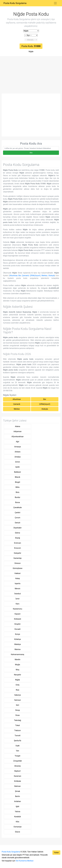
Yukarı (56, 853)
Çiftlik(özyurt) (35, 276)
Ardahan (18, 801)
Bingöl (17, 482)
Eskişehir (18, 553)
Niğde (31, 52)
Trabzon (17, 730)
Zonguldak (17, 761)
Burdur (17, 497)
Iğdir (18, 806)
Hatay (18, 578)
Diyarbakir (17, 528)
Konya (18, 634)
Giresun (18, 563)
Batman (17, 786)
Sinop (18, 710)
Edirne (17, 533)
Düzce (18, 832)
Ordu (18, 685)
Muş (17, 670)
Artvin (18, 462)
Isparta (18, 583)
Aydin (17, 467)
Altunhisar (13, 276)
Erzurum (18, 548)
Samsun (18, 700)
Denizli (17, 523)
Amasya (18, 447)
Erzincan (17, 543)
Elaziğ (18, 538)
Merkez (44, 276)
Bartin (18, 796)
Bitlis (17, 487)
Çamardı (25, 276)
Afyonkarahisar (17, 437)
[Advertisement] (31, 77)
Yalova (17, 812)
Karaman (18, 776)
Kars (18, 604)
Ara (31, 153)
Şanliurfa (17, 741)
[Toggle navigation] (55, 3)
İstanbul (17, 594)
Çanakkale (18, 507)
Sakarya (17, 695)
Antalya (17, 457)
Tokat (18, 725)
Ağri (17, 442)
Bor (20, 276)
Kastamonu (18, 609)
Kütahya (18, 639)
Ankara (18, 452)
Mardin (18, 660)
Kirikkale (17, 781)
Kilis (18, 822)
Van (17, 751)
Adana (18, 426)
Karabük (18, 817)
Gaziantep (18, 558)
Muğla (18, 665)
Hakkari (18, 573)
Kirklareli (18, 619)
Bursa (17, 502)
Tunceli (17, 736)
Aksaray (17, 766)
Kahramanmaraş (18, 654)
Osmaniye (17, 827)
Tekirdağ (17, 720)
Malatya (17, 644)
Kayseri (18, 614)
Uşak (17, 746)
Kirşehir (18, 624)
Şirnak (18, 791)
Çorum (18, 518)
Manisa (18, 649)
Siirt (18, 705)
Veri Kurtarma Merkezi (25, 861)
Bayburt (17, 771)
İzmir (18, 599)
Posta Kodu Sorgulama (15, 3)
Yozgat (17, 756)
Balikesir (18, 472)
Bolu (18, 492)
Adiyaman (17, 431)
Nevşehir (18, 675)
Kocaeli (18, 629)
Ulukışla (51, 276)
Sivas (18, 715)
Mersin (17, 589)
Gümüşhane (18, 568)
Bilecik (17, 477)
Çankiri (17, 513)
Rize (18, 690)
